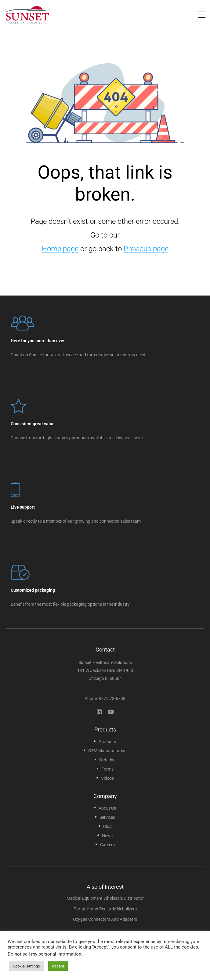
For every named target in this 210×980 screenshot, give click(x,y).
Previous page (146, 249)
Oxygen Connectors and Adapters (105, 919)
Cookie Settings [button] (26, 966)
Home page (60, 249)
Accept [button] (58, 966)
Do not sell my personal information (44, 954)
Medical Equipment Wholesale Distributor (105, 898)
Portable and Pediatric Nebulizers (105, 909)
